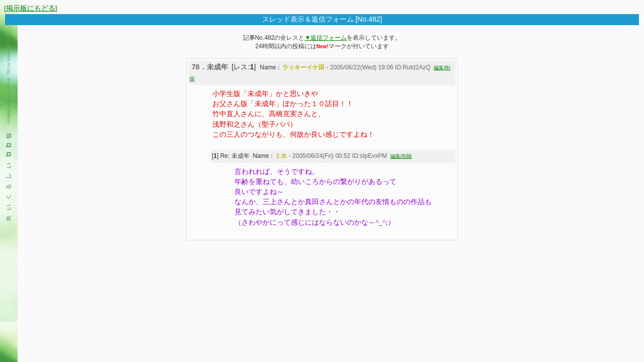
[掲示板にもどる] (31, 8)
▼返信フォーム (326, 38)
